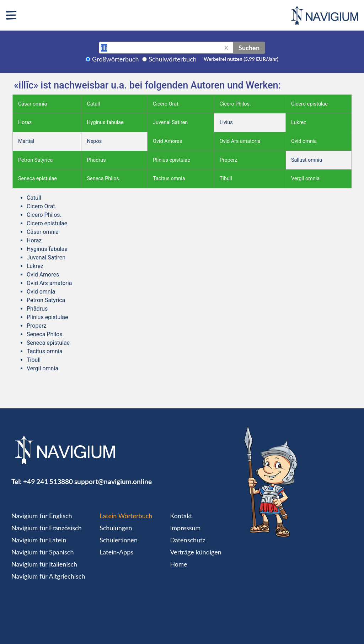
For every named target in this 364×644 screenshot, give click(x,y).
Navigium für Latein (39, 540)
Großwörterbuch (116, 59)
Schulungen (116, 528)
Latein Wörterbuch (126, 516)
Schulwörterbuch (173, 59)
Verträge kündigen (196, 552)
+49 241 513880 (48, 481)
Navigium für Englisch (42, 516)
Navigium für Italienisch (44, 564)
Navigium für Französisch (47, 528)
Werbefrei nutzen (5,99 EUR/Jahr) (241, 59)
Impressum (185, 528)
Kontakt (181, 516)
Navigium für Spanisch (43, 552)
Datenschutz (188, 540)
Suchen (249, 48)
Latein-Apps (116, 552)
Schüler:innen (119, 540)
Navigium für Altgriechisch (48, 576)
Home (178, 564)
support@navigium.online (113, 481)
